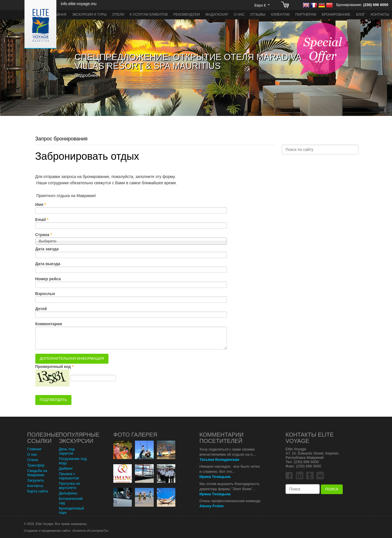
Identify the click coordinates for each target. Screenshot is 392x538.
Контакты (380, 15)
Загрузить (36, 480)
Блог (361, 15)
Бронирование (336, 15)
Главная (59, 15)
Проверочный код (53, 367)
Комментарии (49, 324)
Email (41, 220)
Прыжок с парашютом (69, 476)
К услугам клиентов (149, 15)
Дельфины (68, 493)
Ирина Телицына (215, 477)
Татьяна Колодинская (219, 460)
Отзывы (258, 15)
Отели (118, 15)
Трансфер (36, 465)
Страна (42, 235)
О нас (239, 15)
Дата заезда (47, 249)
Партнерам (306, 15)
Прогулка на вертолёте (69, 486)
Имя (39, 204)
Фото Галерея (135, 435)
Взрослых (45, 294)
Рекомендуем (187, 15)
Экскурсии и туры (89, 15)
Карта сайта (38, 491)
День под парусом (67, 451)
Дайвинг (66, 468)
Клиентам (280, 15)
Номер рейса (48, 279)
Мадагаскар (217, 15)
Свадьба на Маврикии (37, 473)
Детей (41, 309)
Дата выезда (48, 264)
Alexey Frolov (212, 506)
